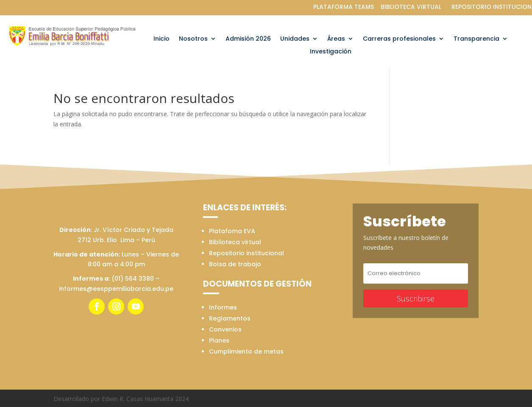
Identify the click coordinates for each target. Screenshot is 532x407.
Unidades (295, 39)
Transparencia (476, 39)
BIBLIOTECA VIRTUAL (411, 7)
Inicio (162, 39)
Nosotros (193, 39)
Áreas (336, 39)
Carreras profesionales (399, 39)
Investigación (331, 52)
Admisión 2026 (248, 39)
